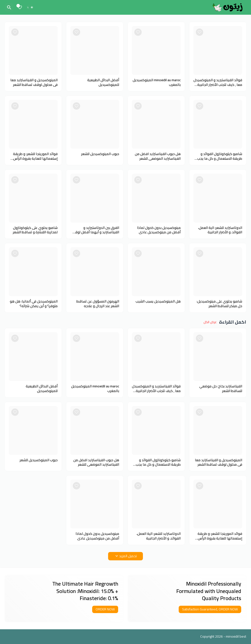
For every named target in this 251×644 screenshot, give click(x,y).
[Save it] (200, 32)
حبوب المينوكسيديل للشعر (100, 154)
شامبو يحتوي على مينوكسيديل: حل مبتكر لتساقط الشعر (219, 304)
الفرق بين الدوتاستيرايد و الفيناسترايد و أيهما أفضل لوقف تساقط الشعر (95, 230)
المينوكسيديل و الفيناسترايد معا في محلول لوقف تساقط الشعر (34, 82)
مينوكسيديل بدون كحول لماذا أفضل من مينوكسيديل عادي (159, 230)
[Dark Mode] (30, 7)
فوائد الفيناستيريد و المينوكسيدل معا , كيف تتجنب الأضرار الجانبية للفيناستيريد (218, 82)
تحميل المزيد (128, 556)
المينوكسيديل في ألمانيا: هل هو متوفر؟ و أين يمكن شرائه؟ (34, 304)
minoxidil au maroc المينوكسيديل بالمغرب (157, 82)
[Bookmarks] (20, 7)
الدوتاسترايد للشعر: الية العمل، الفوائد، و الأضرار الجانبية (220, 230)
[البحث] (9, 7)
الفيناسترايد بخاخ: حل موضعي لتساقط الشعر (221, 389)
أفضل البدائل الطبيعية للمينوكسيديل (103, 82)
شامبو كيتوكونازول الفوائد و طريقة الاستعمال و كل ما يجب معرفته (220, 156)
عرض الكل (210, 322)
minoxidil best (236, 636)
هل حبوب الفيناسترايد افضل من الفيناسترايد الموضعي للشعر (158, 156)
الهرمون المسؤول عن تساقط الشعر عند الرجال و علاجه (98, 304)
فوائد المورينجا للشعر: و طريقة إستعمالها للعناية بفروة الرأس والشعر (35, 156)
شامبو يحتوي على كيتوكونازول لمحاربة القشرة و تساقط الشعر (35, 230)
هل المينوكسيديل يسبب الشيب (158, 301)
